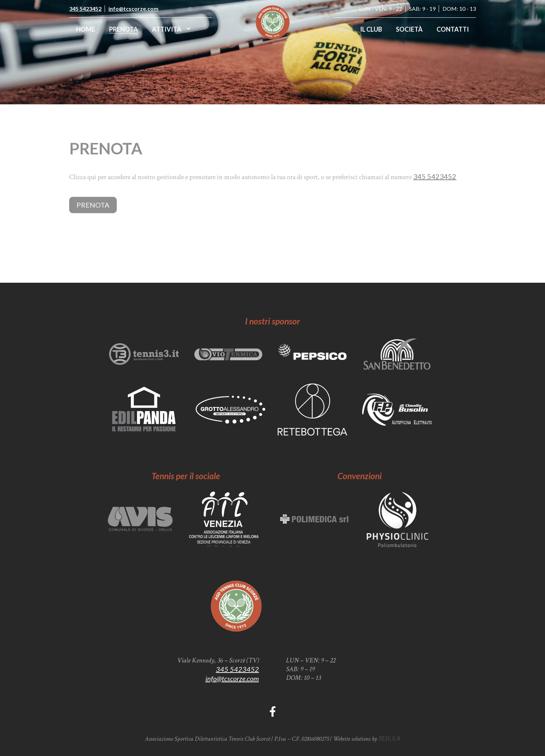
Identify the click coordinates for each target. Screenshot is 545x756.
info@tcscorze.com (133, 9)
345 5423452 (85, 9)
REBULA (389, 738)
